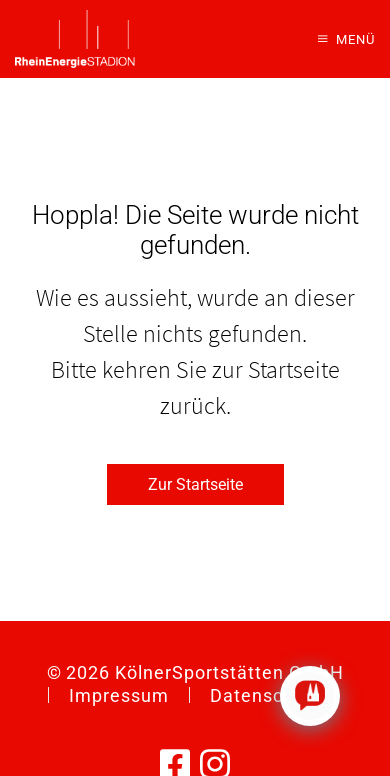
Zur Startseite (195, 484)
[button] (346, 39)
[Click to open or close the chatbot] (310, 696)
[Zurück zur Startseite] (75, 39)
